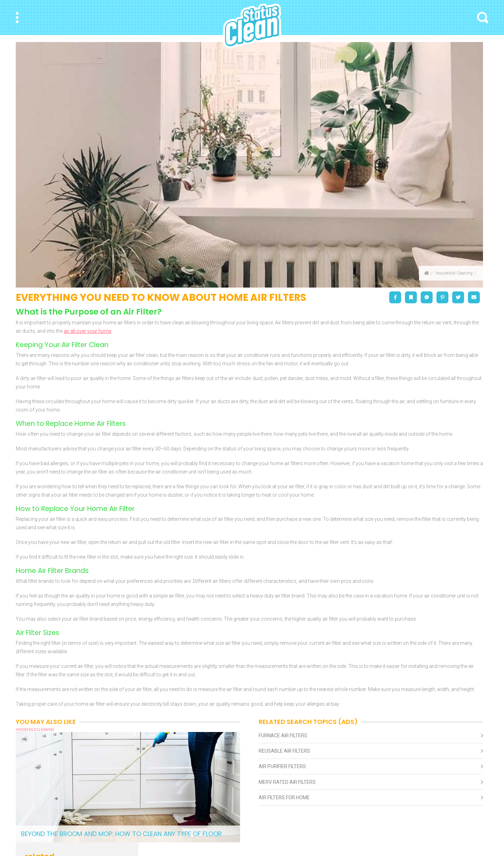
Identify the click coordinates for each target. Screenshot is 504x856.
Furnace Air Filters (283, 736)
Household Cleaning (454, 273)
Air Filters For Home (284, 798)
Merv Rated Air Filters (287, 782)
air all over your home (87, 331)
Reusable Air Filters (284, 751)
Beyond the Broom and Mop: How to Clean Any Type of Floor (121, 834)
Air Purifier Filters (282, 766)
